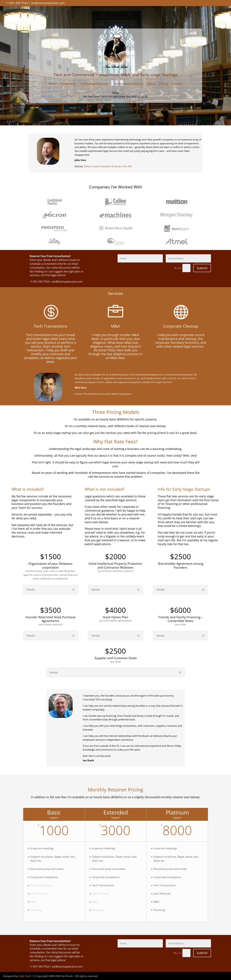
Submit (202, 268)
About (151, 84)
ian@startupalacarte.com (48, 3)
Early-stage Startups (94, 84)
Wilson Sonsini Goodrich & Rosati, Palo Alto (108, 166)
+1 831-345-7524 (17, 3)
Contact (177, 84)
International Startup (129, 84)
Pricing (164, 84)
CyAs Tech (25, 976)
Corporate (67, 84)
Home (53, 84)
